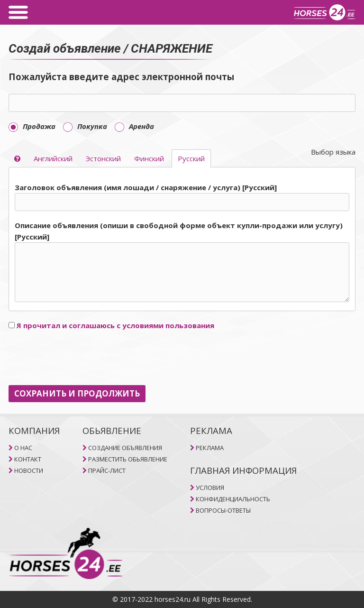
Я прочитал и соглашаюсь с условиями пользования (115, 325)
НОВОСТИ (29, 470)
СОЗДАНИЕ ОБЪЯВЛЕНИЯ (125, 448)
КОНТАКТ (28, 459)
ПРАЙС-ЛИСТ (107, 470)
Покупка (85, 126)
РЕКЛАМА (210, 448)
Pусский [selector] (191, 158)
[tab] (182, 243)
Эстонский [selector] (103, 158)
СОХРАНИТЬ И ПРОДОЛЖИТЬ (77, 393)
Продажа (32, 126)
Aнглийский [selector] (53, 158)
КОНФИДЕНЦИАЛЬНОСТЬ (233, 499)
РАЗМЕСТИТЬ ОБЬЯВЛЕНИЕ (128, 459)
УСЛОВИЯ (210, 488)
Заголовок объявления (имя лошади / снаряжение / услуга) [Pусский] (146, 187)
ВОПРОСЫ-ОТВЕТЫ (223, 510)
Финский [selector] (149, 158)
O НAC (23, 448)
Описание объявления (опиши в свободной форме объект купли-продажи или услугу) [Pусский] (179, 231)
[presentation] (81, 358)
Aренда (134, 126)
